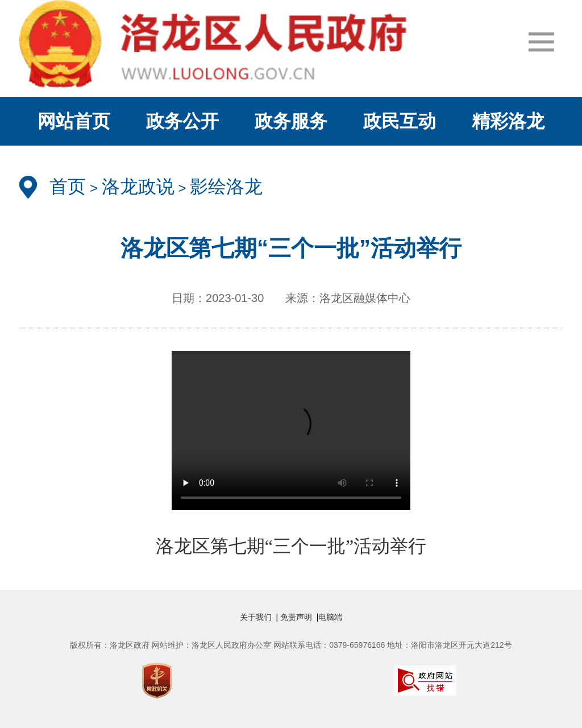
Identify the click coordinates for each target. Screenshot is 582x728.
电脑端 (330, 617)
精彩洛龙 (508, 121)
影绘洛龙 (226, 187)
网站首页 (74, 121)
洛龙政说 (138, 187)
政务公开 (182, 121)
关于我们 (258, 617)
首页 (68, 187)
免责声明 (297, 617)
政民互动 (400, 121)
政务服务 (291, 121)
